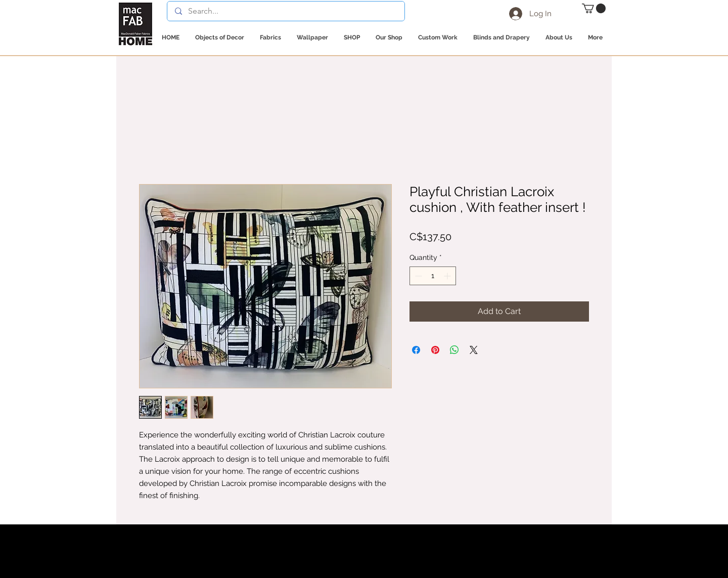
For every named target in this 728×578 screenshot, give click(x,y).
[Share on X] (474, 350)
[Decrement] (417, 276)
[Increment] (448, 276)
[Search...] (286, 11)
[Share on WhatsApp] (454, 350)
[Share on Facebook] (416, 350)
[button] (594, 8)
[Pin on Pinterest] (435, 350)
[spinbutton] (433, 276)
